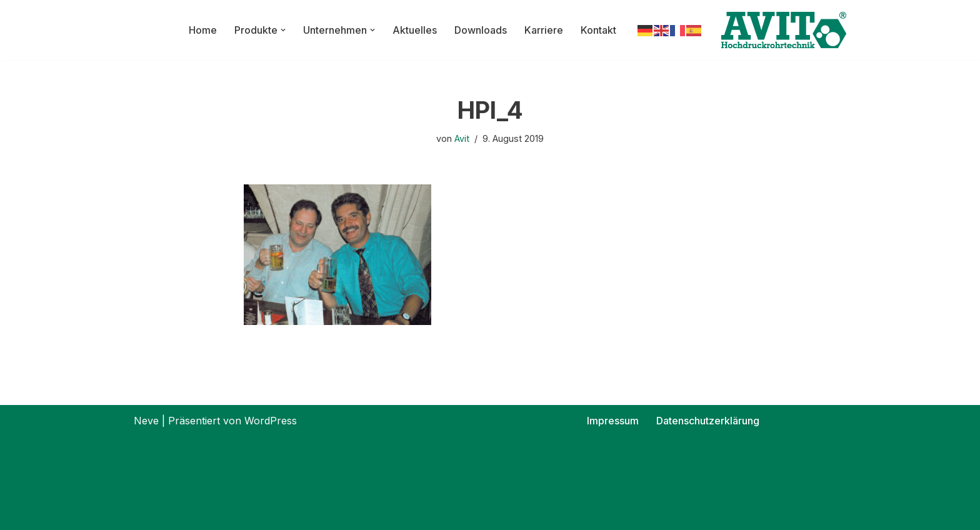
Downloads (481, 30)
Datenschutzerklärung (708, 421)
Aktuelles (415, 30)
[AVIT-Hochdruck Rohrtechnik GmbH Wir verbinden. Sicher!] (784, 30)
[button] (283, 30)
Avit (462, 138)
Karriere (544, 30)
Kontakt (598, 30)
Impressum (613, 421)
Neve (146, 421)
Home (203, 30)
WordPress (271, 421)
